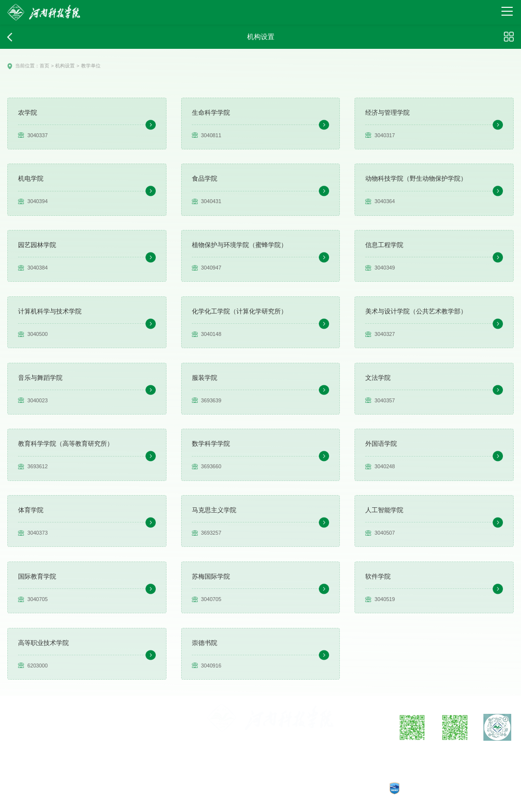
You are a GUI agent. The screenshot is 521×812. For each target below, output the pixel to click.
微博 (412, 752)
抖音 (498, 752)
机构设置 (61, 66)
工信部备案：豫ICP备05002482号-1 (164, 789)
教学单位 (84, 66)
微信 (455, 752)
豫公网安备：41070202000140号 (253, 789)
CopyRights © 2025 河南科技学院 (340, 789)
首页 (42, 66)
